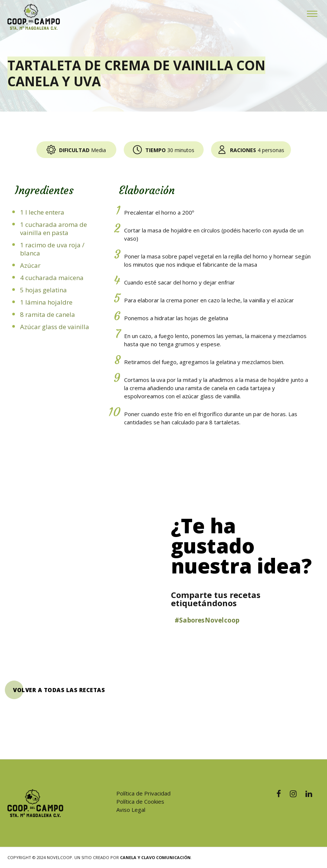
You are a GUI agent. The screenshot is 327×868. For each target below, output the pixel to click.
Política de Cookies (140, 801)
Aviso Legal (131, 810)
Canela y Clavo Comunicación (155, 857)
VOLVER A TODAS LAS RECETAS (59, 690)
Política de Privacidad (143, 793)
